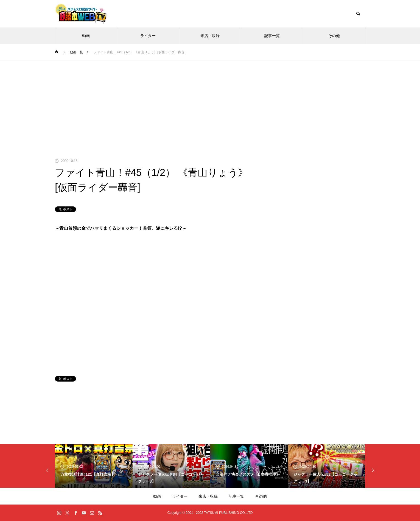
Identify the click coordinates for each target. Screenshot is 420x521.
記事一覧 (272, 36)
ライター (148, 36)
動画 (86, 36)
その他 (334, 36)
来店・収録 (210, 36)
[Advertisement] (210, 102)
